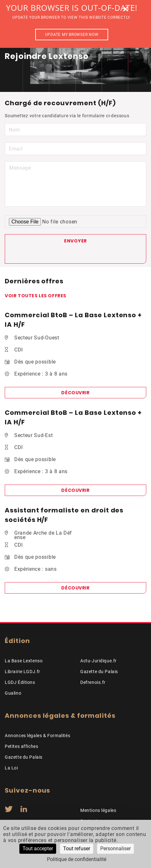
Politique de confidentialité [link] (77, 859)
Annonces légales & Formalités (37, 736)
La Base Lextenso (24, 661)
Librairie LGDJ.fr (23, 672)
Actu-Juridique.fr (98, 661)
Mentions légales (98, 810)
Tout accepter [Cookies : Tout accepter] (38, 849)
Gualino (13, 693)
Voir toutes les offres (36, 296)
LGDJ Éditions (20, 682)
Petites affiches (21, 746)
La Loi (11, 768)
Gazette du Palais (99, 672)
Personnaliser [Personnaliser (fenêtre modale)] (115, 849)
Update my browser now (72, 35)
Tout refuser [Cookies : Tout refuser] (77, 849)
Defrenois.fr (93, 682)
